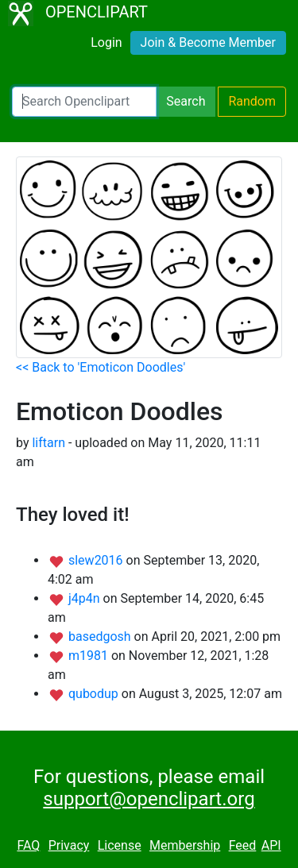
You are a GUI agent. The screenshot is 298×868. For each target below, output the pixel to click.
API (271, 845)
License (120, 845)
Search (186, 101)
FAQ (28, 845)
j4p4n (86, 598)
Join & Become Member (208, 42)
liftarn (48, 443)
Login (106, 42)
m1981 (90, 656)
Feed (243, 845)
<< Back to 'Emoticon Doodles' (101, 367)
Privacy (69, 845)
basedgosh (101, 637)
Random (252, 101)
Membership (185, 845)
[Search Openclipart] (84, 102)
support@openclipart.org (149, 799)
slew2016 (97, 560)
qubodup (95, 694)
